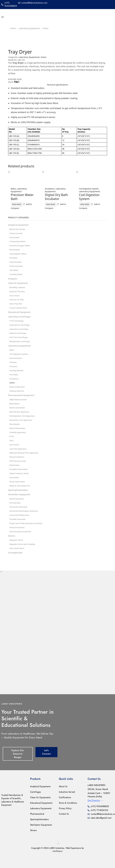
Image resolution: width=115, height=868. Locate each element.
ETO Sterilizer (15, 514)
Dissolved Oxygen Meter (20, 247)
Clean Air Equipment (19, 286)
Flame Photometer (18, 436)
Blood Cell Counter (18, 230)
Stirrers (12, 548)
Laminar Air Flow (17, 303)
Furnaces (14, 372)
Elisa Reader (15, 432)
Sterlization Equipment (20, 505)
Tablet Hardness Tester (20, 483)
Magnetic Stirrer (17, 552)
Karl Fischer (15, 453)
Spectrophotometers (19, 500)
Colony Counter (16, 234)
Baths (13, 189)
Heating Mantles (17, 376)
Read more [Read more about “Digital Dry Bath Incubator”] (54, 205)
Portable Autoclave (18, 531)
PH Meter (14, 260)
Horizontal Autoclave (19, 518)
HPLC (12, 449)
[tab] (58, 85)
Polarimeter (15, 475)
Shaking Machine (17, 398)
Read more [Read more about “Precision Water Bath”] (20, 205)
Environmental (16, 364)
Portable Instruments (19, 479)
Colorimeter (15, 238)
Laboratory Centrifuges (20, 321)
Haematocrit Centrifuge (20, 329)
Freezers (13, 368)
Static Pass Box (16, 307)
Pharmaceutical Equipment (22, 402)
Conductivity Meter (18, 243)
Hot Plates (14, 381)
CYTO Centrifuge (17, 325)
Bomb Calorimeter (18, 415)
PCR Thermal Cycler (18, 470)
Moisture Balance (17, 466)
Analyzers (13, 281)
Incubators (50, 189)
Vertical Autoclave (18, 539)
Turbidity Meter (16, 277)
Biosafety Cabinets (18, 290)
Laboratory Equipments (29, 28)
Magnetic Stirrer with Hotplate (23, 556)
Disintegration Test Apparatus (23, 424)
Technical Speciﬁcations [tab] (57, 85)
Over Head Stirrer (17, 561)
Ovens (46, 28)
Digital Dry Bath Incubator (57, 197)
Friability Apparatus (18, 441)
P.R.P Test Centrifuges (19, 342)
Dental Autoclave (17, 509)
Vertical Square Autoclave (21, 543)
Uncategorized (16, 565)
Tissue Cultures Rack (19, 311)
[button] (3, 17)
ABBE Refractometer (19, 406)
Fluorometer (15, 251)
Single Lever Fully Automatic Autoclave (27, 535)
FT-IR (12, 445)
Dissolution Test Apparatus (22, 428)
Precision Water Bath (23, 197)
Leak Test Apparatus (19, 458)
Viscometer (15, 487)
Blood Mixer (15, 411)
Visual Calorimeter (18, 492)
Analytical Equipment (19, 225)
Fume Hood (15, 299)
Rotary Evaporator (18, 393)
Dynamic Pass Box (18, 294)
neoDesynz (58, 864)
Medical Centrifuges (18, 338)
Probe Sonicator (17, 268)
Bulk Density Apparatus (20, 419)
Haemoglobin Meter (19, 255)
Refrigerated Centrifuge (20, 346)
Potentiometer (16, 264)
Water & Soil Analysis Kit (20, 496)
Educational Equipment (20, 316)
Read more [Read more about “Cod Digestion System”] (88, 205)
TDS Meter (14, 272)
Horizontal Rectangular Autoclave (25, 522)
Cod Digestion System (89, 189)
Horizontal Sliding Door (20, 526)
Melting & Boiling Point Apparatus (25, 462)
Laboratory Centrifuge (20, 333)
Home (13, 28)
